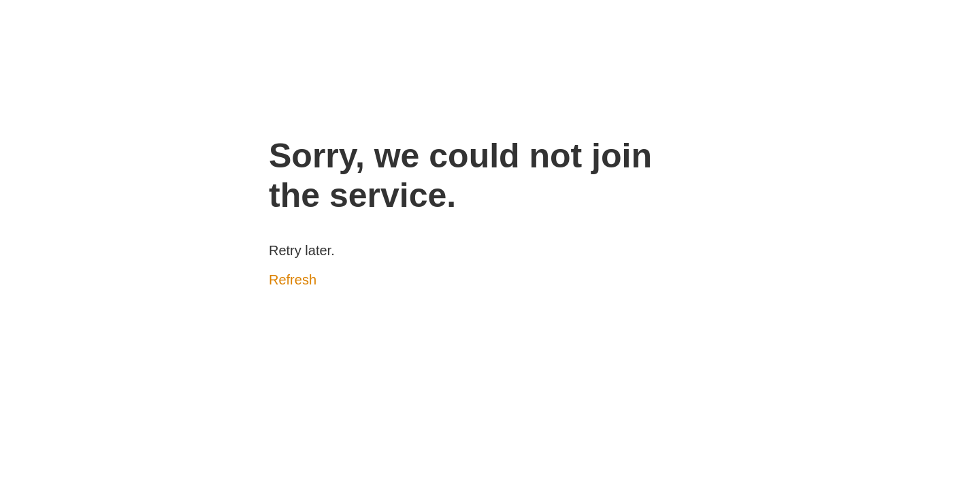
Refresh (293, 280)
